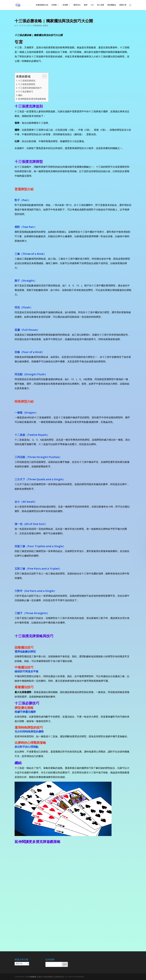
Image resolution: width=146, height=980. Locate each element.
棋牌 (86, 5)
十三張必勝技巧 (26, 91)
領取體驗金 (112, 5)
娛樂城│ (34, 977)
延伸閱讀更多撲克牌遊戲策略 (32, 99)
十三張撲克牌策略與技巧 (30, 88)
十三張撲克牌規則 (27, 81)
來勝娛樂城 (37, 25)
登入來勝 (100, 5)
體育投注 (77, 5)
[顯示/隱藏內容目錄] (43, 76)
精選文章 (123, 5)
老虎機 (65, 5)
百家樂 (54, 5)
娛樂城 (45, 25)
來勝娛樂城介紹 (42, 5)
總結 (20, 95)
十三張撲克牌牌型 (27, 84)
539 (92, 5)
